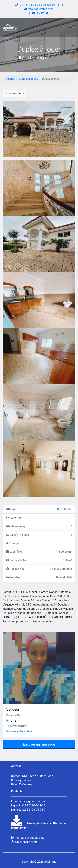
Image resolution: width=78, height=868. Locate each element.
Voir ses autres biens (19, 731)
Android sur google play (28, 838)
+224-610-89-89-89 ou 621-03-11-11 (39, 5)
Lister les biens (14, 93)
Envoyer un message (39, 744)
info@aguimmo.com (39, 9)
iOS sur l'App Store (24, 842)
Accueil (10, 79)
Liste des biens (29, 79)
